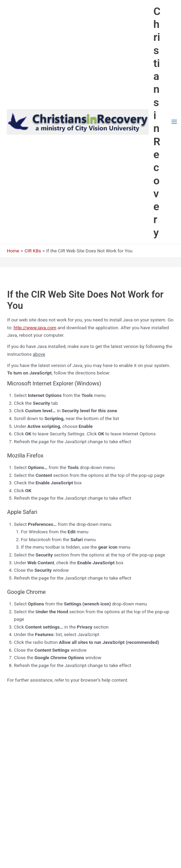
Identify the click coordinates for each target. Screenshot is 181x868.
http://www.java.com (35, 328)
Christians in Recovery (157, 122)
